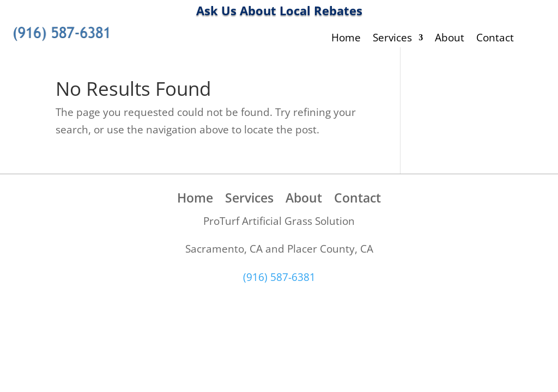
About (450, 39)
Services (392, 39)
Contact (495, 39)
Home (346, 39)
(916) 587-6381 (279, 277)
